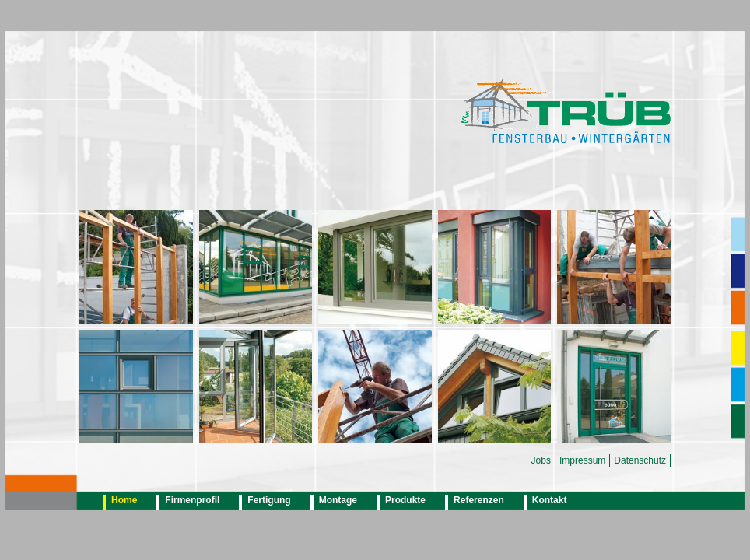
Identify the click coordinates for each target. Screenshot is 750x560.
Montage (338, 500)
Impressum (582, 460)
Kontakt (550, 500)
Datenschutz (640, 460)
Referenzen (479, 500)
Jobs (541, 460)
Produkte (405, 500)
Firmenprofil (192, 500)
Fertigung (269, 500)
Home (124, 500)
